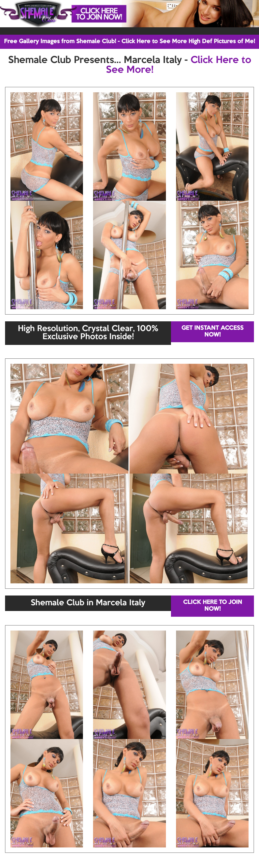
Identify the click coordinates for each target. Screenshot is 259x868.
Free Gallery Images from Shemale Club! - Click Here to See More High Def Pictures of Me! (129, 42)
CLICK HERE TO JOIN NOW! (213, 606)
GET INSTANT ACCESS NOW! (212, 332)
